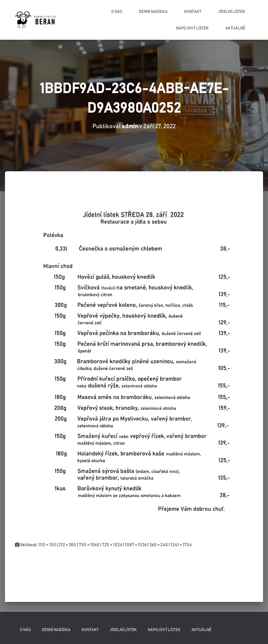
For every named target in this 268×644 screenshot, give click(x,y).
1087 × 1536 (136, 545)
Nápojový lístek (192, 28)
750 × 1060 (89, 545)
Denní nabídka (153, 12)
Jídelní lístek (232, 12)
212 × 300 (67, 545)
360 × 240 (159, 545)
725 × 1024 (112, 545)
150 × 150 (47, 545)
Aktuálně (235, 28)
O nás (117, 12)
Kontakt (193, 12)
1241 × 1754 (181, 545)
